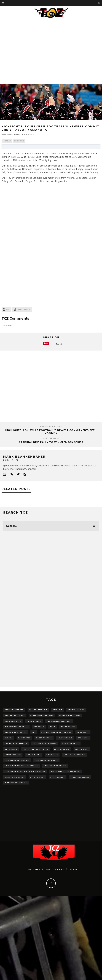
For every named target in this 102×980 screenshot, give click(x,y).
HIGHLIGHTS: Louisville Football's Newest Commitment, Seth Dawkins (51, 431)
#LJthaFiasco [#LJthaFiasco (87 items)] (34, 721)
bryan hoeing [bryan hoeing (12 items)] (65, 738)
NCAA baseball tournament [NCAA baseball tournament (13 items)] (66, 771)
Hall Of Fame (55, 869)
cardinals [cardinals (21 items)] (83, 738)
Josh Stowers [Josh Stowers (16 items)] (62, 749)
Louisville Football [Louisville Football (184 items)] (55, 766)
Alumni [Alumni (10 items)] (9, 738)
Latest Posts (23, 309)
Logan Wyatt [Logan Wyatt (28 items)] (34, 755)
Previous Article (51, 426)
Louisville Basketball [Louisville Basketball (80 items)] (17, 760)
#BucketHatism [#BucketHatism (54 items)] (76, 710)
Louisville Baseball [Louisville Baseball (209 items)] (74, 755)
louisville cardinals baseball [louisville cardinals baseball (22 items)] (21, 766)
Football (7, 141)
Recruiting (19, 141)
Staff (74, 869)
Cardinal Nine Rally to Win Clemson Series (51, 442)
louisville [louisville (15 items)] (52, 755)
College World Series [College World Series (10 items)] (45, 743)
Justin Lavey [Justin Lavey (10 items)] (82, 749)
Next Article (51, 438)
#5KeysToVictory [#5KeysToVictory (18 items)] (14, 710)
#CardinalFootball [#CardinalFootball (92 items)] (70, 715)
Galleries (34, 869)
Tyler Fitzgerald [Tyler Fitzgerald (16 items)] (80, 777)
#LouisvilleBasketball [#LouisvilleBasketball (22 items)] (59, 721)
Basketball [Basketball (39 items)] (24, 738)
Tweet (59, 344)
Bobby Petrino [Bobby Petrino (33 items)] (44, 738)
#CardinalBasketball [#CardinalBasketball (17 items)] (42, 715)
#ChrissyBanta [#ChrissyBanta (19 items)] (13, 721)
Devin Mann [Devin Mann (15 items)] (11, 749)
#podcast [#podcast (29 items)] (39, 727)
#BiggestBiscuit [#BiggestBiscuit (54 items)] (38, 710)
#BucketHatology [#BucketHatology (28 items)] (15, 715)
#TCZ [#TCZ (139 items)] (53, 727)
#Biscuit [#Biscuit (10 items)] (58, 710)
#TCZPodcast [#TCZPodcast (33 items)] (68, 727)
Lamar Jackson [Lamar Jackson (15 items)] (13, 755)
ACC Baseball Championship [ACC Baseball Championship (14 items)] (56, 732)
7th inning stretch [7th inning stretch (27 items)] (16, 732)
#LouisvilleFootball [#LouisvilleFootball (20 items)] (16, 727)
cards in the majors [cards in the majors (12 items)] (16, 743)
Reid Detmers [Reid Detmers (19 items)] (58, 777)
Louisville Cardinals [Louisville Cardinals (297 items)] (46, 760)
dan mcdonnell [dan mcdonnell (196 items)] (71, 743)
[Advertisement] (29, 51)
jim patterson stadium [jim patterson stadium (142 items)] (36, 749)
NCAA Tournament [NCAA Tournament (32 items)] (15, 777)
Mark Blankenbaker (11, 134)
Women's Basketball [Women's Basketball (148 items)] (16, 783)
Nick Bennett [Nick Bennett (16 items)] (38, 777)
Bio (8, 309)
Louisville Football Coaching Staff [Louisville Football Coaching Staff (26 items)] (25, 771)
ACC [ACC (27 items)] (34, 732)
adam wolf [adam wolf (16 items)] (83, 732)
